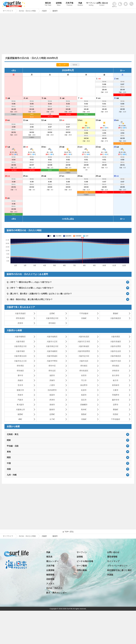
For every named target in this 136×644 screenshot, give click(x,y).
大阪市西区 (116, 337)
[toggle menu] (132, 3)
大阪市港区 (20, 341)
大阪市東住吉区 (20, 356)
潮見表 (48, 4)
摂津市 (20, 323)
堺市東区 (52, 323)
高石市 (84, 400)
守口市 (84, 380)
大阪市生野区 (116, 346)
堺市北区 (52, 371)
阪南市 (52, 409)
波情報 (59, 4)
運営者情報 (112, 557)
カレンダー (63, 65)
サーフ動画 (82, 566)
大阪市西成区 (52, 356)
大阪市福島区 (52, 337)
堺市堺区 (20, 366)
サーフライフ (8, 536)
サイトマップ (113, 561)
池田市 (52, 375)
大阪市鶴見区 (116, 318)
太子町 (52, 419)
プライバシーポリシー (117, 566)
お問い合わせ (102, 4)
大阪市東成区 (84, 346)
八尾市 (52, 385)
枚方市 (116, 380)
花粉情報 (50, 579)
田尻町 (116, 414)
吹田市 (84, 375)
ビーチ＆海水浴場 (85, 561)
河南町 (84, 318)
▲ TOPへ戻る (68, 532)
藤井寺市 (116, 400)
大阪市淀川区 (84, 356)
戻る (14, 70)
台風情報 (50, 570)
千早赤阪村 (84, 313)
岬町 (20, 419)
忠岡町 (52, 313)
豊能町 (116, 313)
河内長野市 (52, 390)
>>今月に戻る (68, 219)
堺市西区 (116, 366)
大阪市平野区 (52, 361)
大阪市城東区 (52, 351)
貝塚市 (52, 380)
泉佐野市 (84, 385)
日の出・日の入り (54, 588)
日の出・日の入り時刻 (27, 536)
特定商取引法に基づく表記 (119, 570)
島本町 (84, 409)
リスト (75, 65)
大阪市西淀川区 (52, 318)
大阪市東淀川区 (52, 346)
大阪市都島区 (20, 337)
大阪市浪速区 (20, 313)
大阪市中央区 (116, 361)
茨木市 (20, 385)
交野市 (116, 405)
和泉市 (20, 395)
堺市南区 (20, 371)
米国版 (110, 575)
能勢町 (20, 414)
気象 (80, 4)
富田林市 (116, 385)
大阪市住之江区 (20, 361)
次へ (122, 70)
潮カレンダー (52, 561)
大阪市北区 (84, 361)
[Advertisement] (68, 34)
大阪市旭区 (20, 351)
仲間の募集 (82, 570)
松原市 (84, 390)
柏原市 (84, 395)
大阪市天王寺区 (84, 341)
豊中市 (20, 375)
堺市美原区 (20, 318)
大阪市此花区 (84, 337)
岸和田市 (116, 371)
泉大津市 (116, 375)
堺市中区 (52, 366)
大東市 (116, 390)
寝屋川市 (20, 390)
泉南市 (52, 405)
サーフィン (91, 4)
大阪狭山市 (20, 409)
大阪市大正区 (52, 341)
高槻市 (20, 380)
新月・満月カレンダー (56, 593)
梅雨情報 (50, 575)
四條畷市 (84, 405)
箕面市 (52, 395)
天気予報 (70, 4)
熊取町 (84, 414)
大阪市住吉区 (116, 351)
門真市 (20, 400)
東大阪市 (20, 405)
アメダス (50, 584)
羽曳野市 (116, 395)
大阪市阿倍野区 (84, 351)
